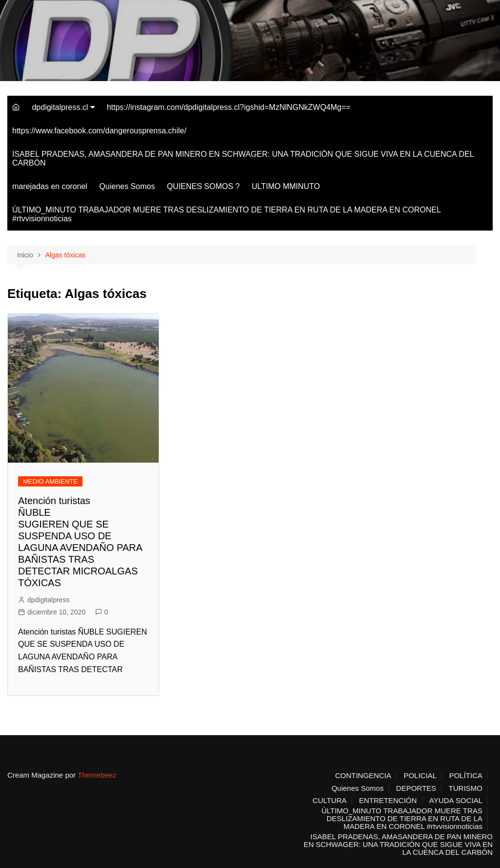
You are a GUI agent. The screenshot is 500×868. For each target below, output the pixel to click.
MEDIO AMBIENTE (50, 481)
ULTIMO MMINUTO (286, 186)
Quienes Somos (127, 186)
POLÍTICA (466, 776)
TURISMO (466, 788)
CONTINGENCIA (363, 776)
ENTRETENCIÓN (388, 801)
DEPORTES (416, 788)
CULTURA (330, 801)
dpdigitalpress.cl (60, 107)
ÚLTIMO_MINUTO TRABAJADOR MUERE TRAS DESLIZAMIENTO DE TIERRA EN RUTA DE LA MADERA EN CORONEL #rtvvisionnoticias (227, 214)
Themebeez (97, 775)
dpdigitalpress (48, 600)
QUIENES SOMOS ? (203, 186)
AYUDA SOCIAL (456, 801)
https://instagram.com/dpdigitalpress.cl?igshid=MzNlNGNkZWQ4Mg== (229, 107)
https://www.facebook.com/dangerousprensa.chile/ (99, 131)
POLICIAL (420, 776)
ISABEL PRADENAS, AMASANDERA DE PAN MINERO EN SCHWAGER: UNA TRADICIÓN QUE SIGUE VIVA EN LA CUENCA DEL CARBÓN (243, 159)
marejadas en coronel (50, 186)
